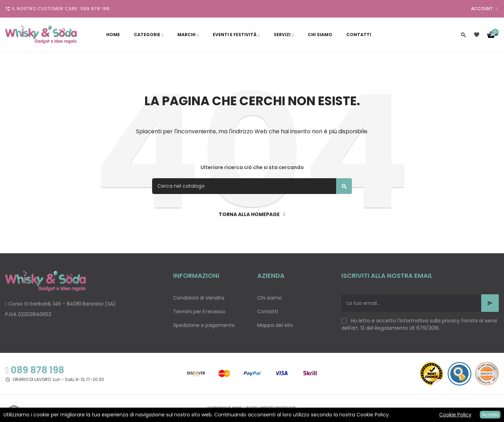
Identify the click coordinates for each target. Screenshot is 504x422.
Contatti (268, 312)
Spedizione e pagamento (204, 325)
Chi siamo (270, 298)
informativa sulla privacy (430, 321)
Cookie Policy (455, 415)
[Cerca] (252, 186)
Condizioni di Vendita (199, 298)
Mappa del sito (275, 325)
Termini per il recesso (199, 312)
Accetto (490, 415)
